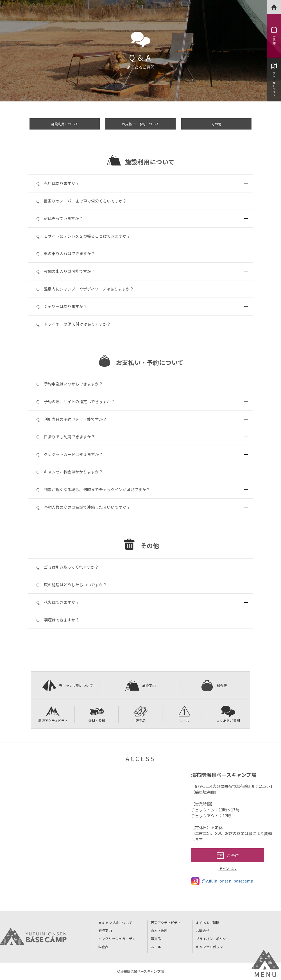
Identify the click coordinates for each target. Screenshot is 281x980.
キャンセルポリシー (211, 947)
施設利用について (65, 124)
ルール (184, 714)
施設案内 (140, 686)
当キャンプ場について (67, 686)
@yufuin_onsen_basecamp (222, 881)
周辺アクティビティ (53, 714)
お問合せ (203, 930)
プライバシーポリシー (213, 939)
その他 (216, 124)
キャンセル (228, 868)
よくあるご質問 (228, 714)
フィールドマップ (274, 80)
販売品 (140, 714)
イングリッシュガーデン (117, 939)
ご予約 (274, 36)
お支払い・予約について (140, 124)
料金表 (214, 686)
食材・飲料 (97, 714)
